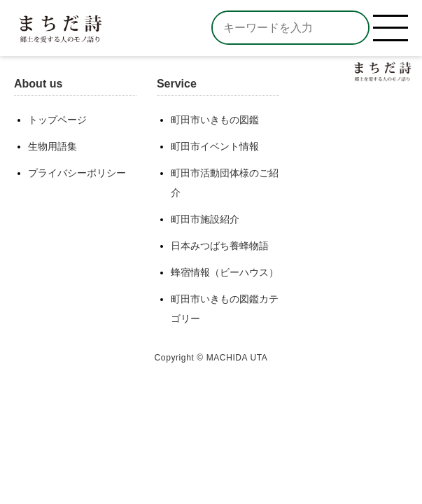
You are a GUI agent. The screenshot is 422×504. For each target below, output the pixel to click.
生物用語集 (52, 146)
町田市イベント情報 (215, 146)
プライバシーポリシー (77, 173)
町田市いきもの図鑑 (215, 120)
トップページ (57, 120)
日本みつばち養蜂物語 (220, 246)
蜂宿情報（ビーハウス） (225, 272)
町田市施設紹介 (205, 219)
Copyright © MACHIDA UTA (211, 358)
